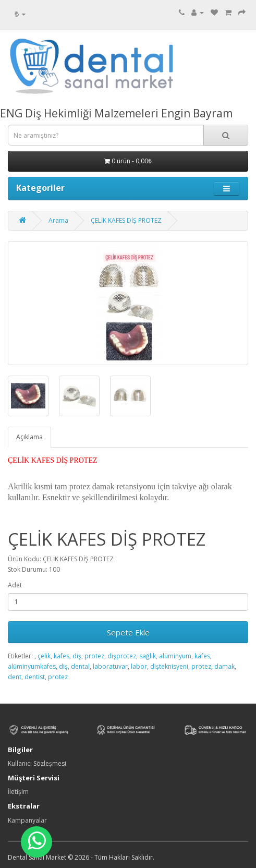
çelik (44, 656)
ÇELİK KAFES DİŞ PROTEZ (126, 220)
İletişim (18, 792)
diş (77, 656)
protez (94, 656)
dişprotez (122, 656)
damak (224, 666)
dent (15, 677)
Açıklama (29, 437)
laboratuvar (110, 666)
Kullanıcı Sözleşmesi (37, 763)
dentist (35, 677)
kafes (62, 656)
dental (80, 666)
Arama (58, 220)
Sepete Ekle (128, 632)
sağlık (148, 656)
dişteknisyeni (169, 666)
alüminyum (175, 656)
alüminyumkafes (32, 666)
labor (139, 666)
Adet (15, 585)
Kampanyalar (27, 820)
